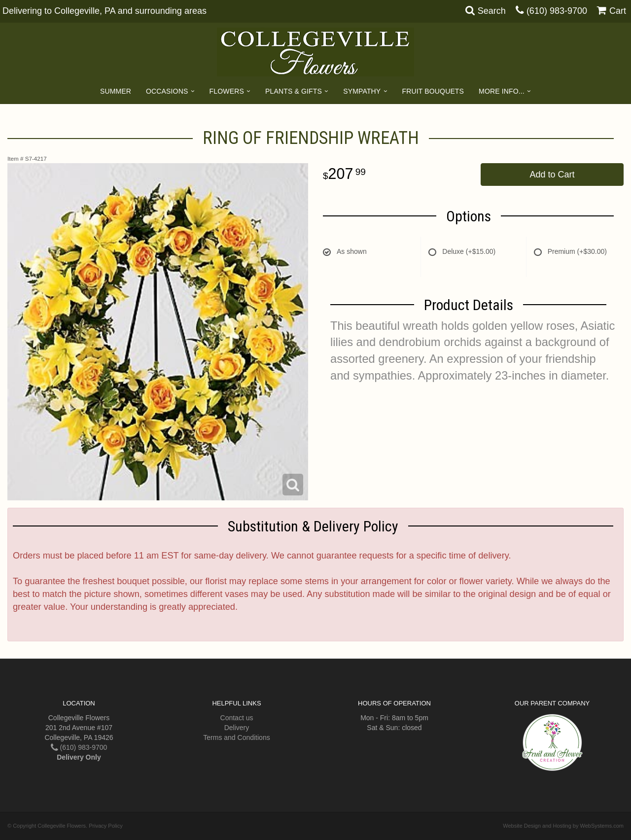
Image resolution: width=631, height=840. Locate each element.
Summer (116, 91)
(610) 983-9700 (557, 11)
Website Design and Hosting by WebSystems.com (563, 826)
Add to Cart (552, 175)
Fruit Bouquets (433, 91)
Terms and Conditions (236, 737)
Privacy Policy (105, 826)
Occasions (167, 91)
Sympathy (362, 91)
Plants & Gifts (294, 91)
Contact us (237, 718)
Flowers (227, 91)
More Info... (502, 91)
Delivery (237, 728)
